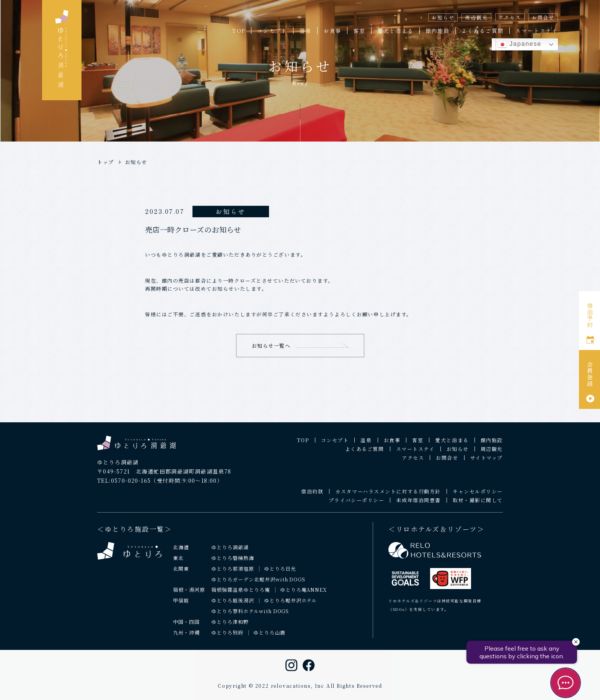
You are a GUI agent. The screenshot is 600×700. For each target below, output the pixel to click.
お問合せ (543, 17)
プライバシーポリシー (357, 505)
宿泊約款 (312, 496)
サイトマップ (487, 463)
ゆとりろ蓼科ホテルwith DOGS (250, 616)
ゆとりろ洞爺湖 (230, 552)
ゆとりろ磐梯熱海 (233, 562)
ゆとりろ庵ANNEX (304, 595)
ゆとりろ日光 (280, 573)
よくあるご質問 (483, 31)
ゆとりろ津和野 (230, 627)
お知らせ (443, 17)
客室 (359, 31)
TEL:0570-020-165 (124, 485)
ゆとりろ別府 (227, 637)
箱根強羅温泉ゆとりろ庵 (241, 595)
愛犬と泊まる (395, 31)
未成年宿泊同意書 (418, 505)
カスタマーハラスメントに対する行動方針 (388, 496)
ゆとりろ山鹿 (269, 637)
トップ (106, 162)
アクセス (510, 17)
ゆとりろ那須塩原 (233, 573)
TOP (239, 31)
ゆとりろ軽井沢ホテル (291, 605)
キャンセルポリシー (478, 496)
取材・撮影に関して (478, 505)
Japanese (520, 44)
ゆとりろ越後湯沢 (233, 605)
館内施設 (438, 31)
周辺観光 (476, 17)
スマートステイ (537, 31)
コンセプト (272, 31)
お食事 (332, 31)
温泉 (305, 31)
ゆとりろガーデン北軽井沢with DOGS (258, 584)
